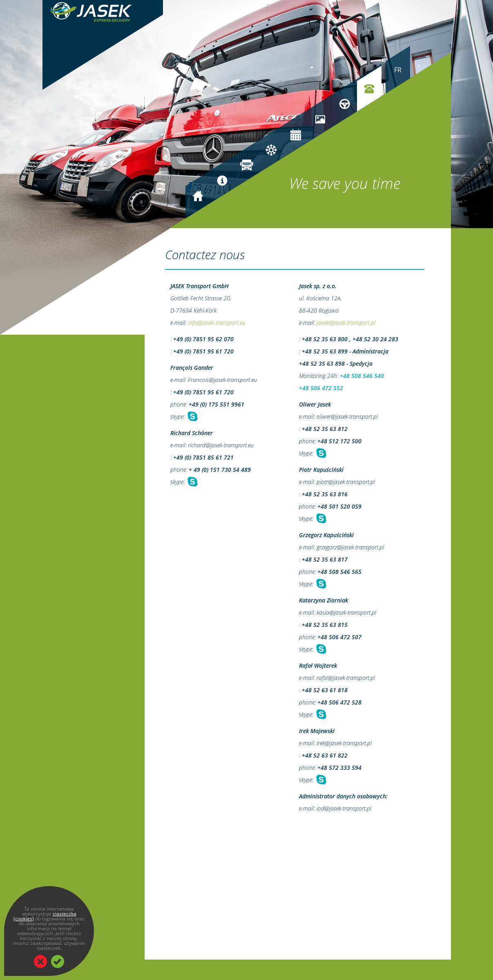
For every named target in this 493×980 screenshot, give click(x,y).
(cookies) (24, 919)
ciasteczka (65, 914)
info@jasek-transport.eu (217, 323)
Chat (192, 417)
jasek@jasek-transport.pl (346, 323)
